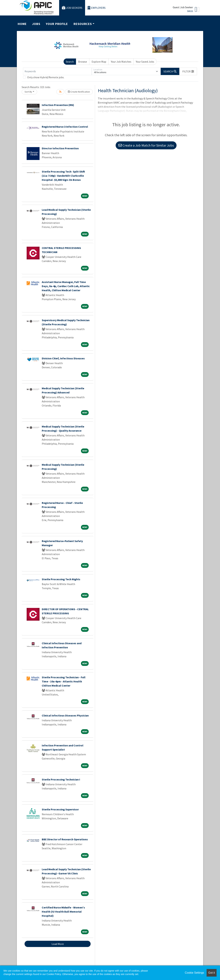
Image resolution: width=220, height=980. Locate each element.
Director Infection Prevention (60, 148)
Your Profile (57, 24)
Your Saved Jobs (145, 62)
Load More (58, 944)
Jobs (36, 24)
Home (22, 24)
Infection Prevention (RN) (58, 105)
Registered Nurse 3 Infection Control (65, 127)
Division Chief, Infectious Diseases (63, 358)
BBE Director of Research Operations (65, 839)
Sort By (28, 92)
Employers (97, 8)
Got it (212, 973)
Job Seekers (72, 8)
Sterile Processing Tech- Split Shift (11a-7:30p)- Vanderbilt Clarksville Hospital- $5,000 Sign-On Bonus (63, 176)
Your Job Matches (121, 62)
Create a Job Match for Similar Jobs (146, 145)
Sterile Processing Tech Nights (61, 579)
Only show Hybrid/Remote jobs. (46, 77)
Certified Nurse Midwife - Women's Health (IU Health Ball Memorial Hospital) (63, 912)
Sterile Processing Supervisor (60, 809)
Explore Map (99, 62)
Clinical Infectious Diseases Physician (65, 715)
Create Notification (79, 92)
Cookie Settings (194, 973)
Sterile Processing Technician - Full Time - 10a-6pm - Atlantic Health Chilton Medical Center (64, 681)
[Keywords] (57, 71)
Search (70, 62)
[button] (188, 71)
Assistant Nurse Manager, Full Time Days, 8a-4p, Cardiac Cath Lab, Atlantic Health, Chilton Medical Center (66, 286)
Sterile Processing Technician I (61, 779)
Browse (83, 62)
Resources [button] (83, 24)
